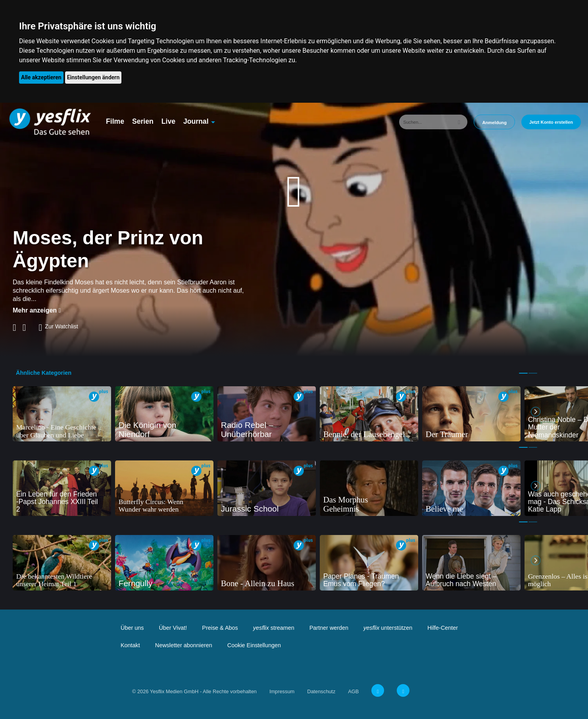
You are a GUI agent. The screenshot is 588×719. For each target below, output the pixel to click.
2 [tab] (533, 373)
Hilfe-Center (443, 628)
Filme (115, 121)
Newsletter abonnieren (184, 645)
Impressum (282, 691)
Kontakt (130, 645)
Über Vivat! (173, 628)
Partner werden (329, 628)
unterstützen (388, 628)
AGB (353, 691)
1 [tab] (523, 373)
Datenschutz (321, 691)
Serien (143, 121)
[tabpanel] (62, 414)
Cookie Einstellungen (254, 645)
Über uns (132, 628)
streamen (274, 628)
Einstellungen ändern (93, 77)
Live (168, 121)
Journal (196, 121)
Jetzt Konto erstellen (551, 122)
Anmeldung (494, 123)
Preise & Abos (220, 628)
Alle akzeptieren (41, 77)
